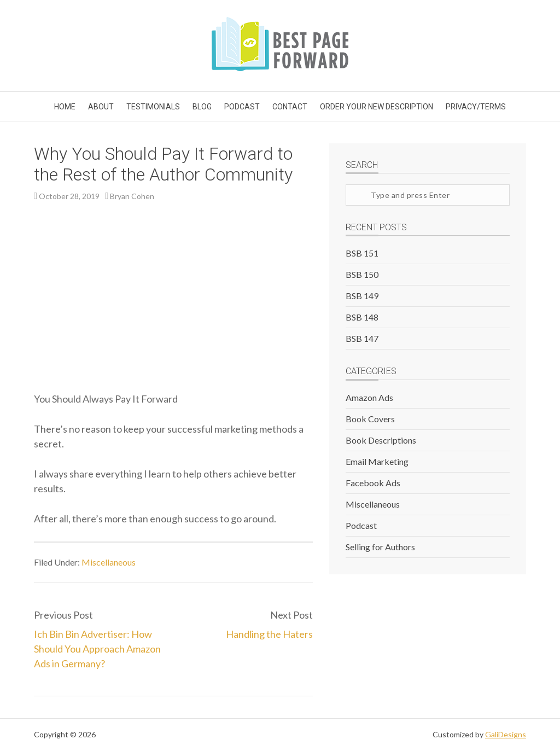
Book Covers (370, 419)
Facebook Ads (373, 483)
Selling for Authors (380, 547)
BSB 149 (362, 296)
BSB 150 (362, 274)
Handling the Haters (269, 634)
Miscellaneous (109, 562)
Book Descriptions (381, 440)
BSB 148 (362, 317)
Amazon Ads (369, 397)
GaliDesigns (506, 734)
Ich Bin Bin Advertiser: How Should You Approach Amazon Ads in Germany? (97, 649)
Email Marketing (377, 461)
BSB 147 (362, 338)
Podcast (361, 525)
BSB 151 (362, 253)
